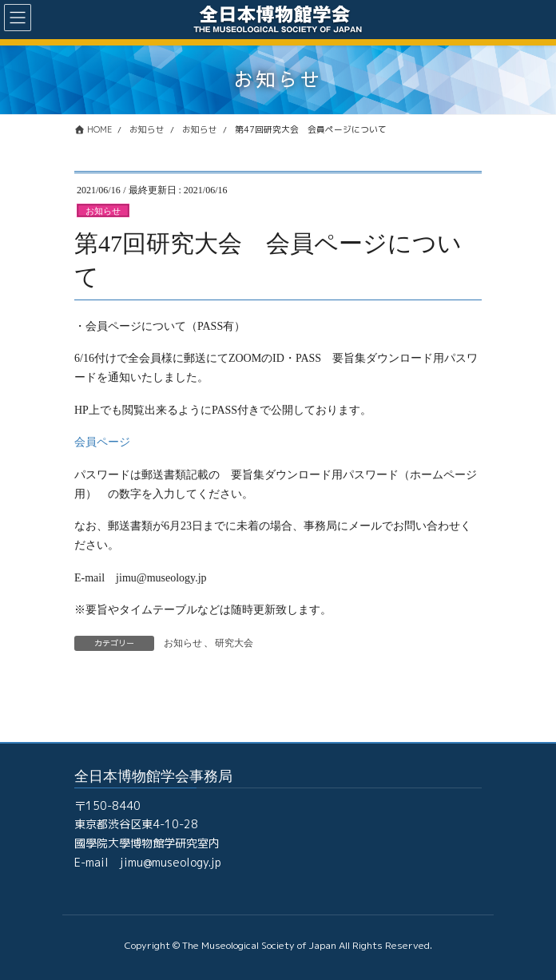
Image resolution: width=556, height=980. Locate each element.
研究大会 (234, 643)
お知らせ (103, 211)
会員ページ (102, 442)
